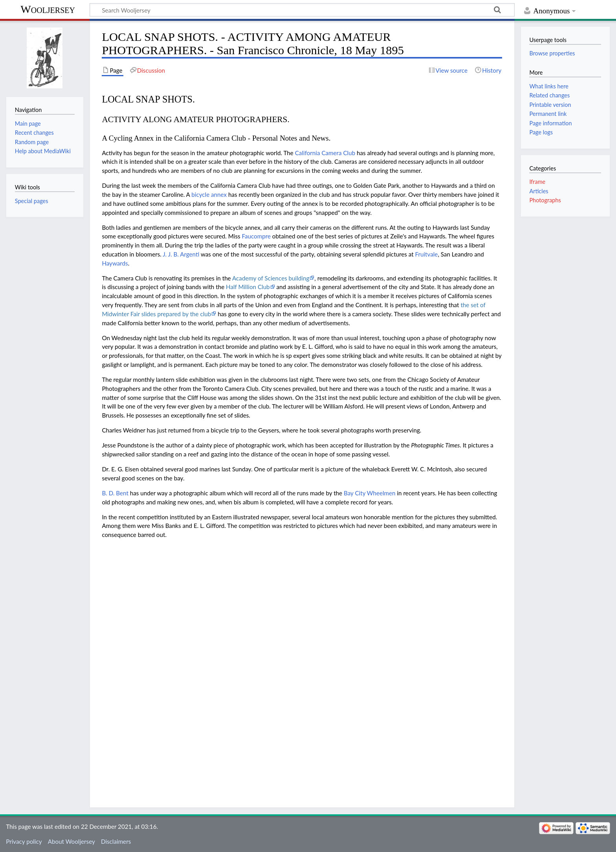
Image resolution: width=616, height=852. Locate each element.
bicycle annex (209, 194)
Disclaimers (116, 841)
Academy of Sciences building (271, 278)
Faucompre (256, 236)
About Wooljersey (71, 841)
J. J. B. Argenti (181, 254)
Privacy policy (24, 841)
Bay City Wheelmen (370, 493)
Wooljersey (48, 9)
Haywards (115, 263)
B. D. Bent (115, 493)
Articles (539, 191)
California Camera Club (325, 153)
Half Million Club (248, 287)
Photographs (545, 200)
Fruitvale (427, 254)
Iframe (537, 182)
